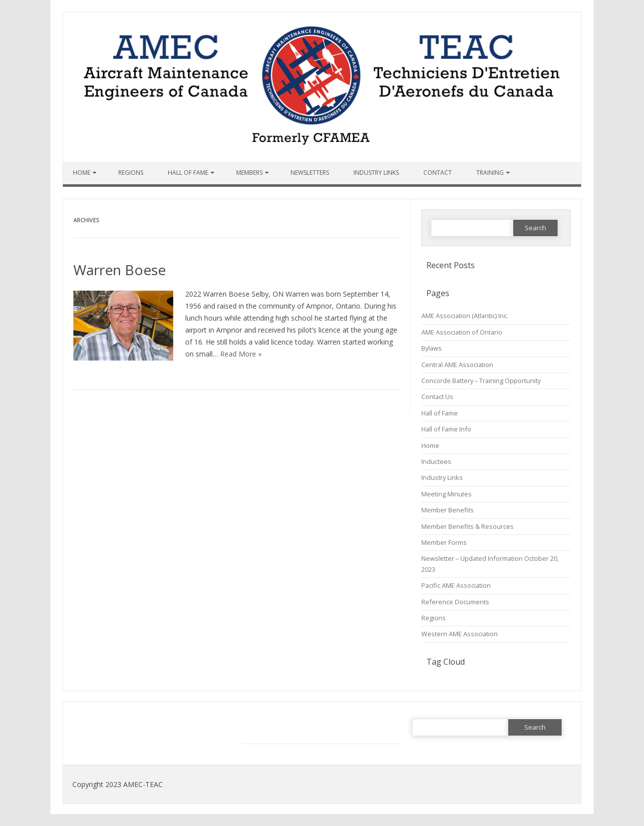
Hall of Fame (188, 173)
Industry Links (376, 173)
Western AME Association (460, 634)
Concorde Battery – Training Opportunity (481, 381)
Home (82, 173)
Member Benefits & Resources (468, 526)
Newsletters (310, 173)
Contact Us (437, 397)
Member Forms (444, 542)
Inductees (436, 461)
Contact (438, 173)
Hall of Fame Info (446, 429)
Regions (131, 173)
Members (249, 173)
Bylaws (432, 348)
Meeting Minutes (447, 494)
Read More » (241, 354)
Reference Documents (455, 602)
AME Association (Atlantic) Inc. (465, 316)
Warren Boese (120, 270)
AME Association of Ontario (462, 332)
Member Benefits (448, 510)
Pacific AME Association (456, 585)
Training (490, 173)
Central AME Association (457, 365)
